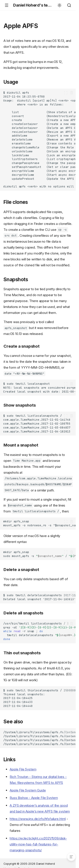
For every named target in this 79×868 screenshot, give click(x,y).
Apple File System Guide (28, 790)
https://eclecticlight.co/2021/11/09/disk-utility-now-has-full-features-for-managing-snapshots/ (38, 844)
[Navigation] (7, 5)
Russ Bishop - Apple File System (34, 798)
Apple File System (23, 769)
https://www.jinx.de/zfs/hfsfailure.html (38, 819)
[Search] (69, 5)
